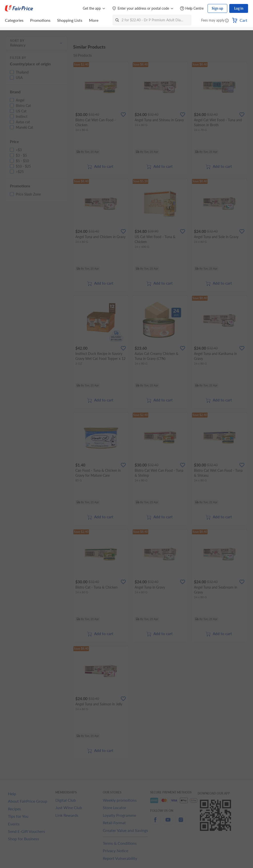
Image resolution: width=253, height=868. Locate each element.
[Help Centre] (192, 9)
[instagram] (181, 823)
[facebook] (155, 823)
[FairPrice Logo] (19, 8)
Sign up (217, 8)
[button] (227, 21)
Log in (239, 8)
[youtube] (168, 823)
